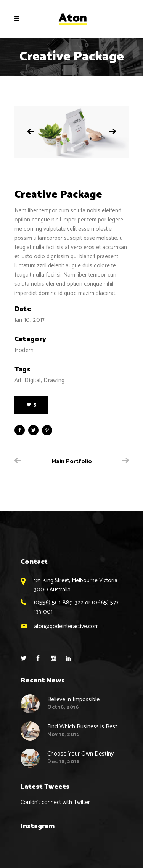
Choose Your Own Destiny (80, 754)
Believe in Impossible (73, 699)
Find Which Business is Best (82, 727)
